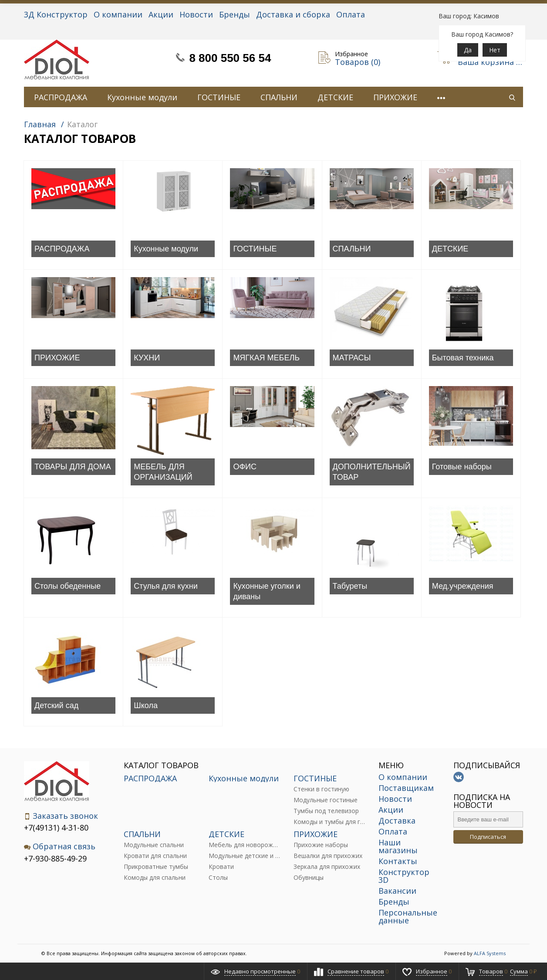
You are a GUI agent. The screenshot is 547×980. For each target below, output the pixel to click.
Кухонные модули (142, 97)
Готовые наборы (462, 467)
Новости (196, 14)
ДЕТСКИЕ (335, 97)
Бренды (235, 14)
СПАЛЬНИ (279, 97)
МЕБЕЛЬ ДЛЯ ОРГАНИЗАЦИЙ (163, 472)
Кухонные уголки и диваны (267, 591)
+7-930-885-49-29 (55, 858)
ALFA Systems (490, 953)
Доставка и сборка (293, 14)
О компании (118, 14)
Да (468, 50)
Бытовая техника (463, 358)
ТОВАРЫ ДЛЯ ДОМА (73, 467)
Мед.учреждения (463, 586)
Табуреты (350, 586)
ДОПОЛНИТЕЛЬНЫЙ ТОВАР (372, 472)
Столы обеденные (68, 586)
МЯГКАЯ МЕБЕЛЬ (266, 358)
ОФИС (245, 467)
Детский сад (56, 705)
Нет (495, 50)
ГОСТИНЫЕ (219, 97)
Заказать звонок (61, 816)
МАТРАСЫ (352, 358)
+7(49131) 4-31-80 (56, 827)
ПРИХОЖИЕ (395, 97)
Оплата (351, 14)
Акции (161, 14)
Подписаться (488, 837)
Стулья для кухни (166, 586)
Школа (146, 705)
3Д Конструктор (56, 14)
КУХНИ (147, 358)
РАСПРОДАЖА (61, 97)
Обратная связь (60, 846)
